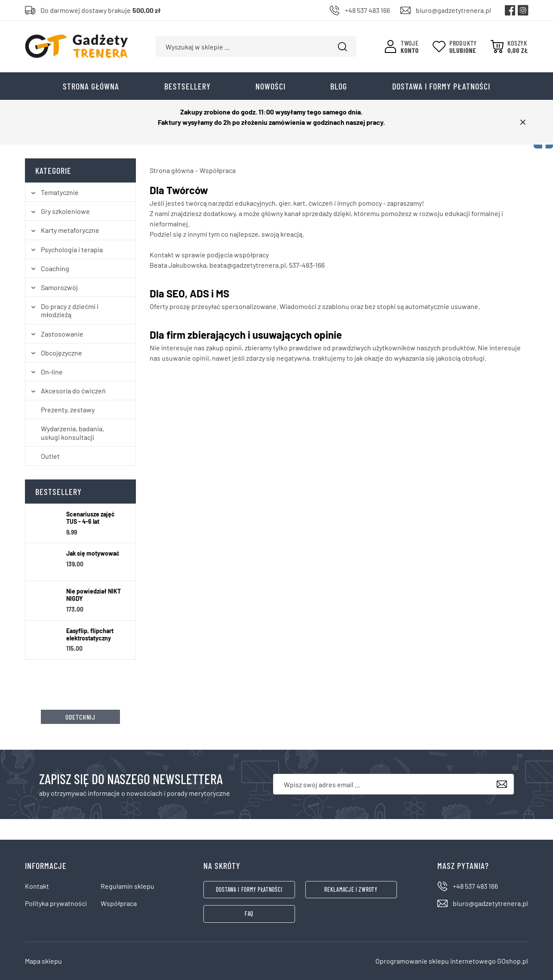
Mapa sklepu (43, 961)
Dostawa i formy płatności (441, 86)
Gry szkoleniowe (65, 211)
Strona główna (91, 86)
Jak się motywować (93, 553)
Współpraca (119, 903)
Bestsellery (187, 86)
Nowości (270, 86)
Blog (339, 86)
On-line (52, 372)
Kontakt (37, 886)
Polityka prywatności (56, 903)
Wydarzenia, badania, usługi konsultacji (72, 433)
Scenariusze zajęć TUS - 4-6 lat (91, 518)
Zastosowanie (62, 334)
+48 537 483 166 (367, 10)
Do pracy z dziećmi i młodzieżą (70, 310)
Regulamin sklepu (127, 886)
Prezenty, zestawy (68, 410)
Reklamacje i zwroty (351, 889)
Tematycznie (60, 192)
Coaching (55, 268)
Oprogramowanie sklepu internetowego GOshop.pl (452, 961)
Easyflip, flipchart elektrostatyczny (90, 635)
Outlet (50, 456)
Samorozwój (59, 287)
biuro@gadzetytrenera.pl (453, 10)
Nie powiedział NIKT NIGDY (94, 595)
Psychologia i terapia (72, 249)
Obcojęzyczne (61, 353)
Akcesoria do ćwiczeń (73, 391)
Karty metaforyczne (70, 230)
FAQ (249, 914)
